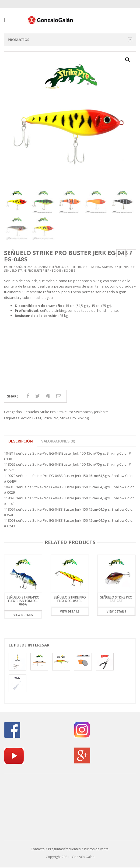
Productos (70, 40)
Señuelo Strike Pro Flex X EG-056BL (70, 599)
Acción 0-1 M (31, 418)
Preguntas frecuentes (64, 849)
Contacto (38, 849)
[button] (128, 60)
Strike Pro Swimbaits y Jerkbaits (109, 267)
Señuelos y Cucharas (32, 267)
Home (8, 267)
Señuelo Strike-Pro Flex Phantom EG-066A (23, 601)
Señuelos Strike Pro (67, 267)
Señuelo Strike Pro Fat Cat (116, 599)
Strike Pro (50, 418)
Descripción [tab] (21, 441)
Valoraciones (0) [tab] (58, 441)
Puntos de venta (96, 849)
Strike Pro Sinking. (75, 418)
